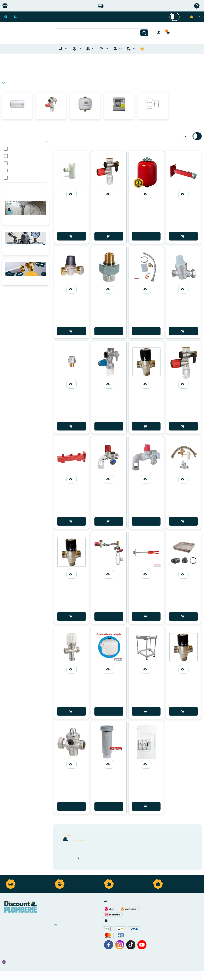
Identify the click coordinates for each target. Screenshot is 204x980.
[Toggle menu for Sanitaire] (107, 49)
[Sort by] (186, 136)
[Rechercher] (144, 33)
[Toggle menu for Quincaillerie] (134, 49)
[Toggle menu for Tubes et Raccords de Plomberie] (66, 49)
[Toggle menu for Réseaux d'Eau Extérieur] (120, 49)
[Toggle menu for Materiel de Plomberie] (80, 49)
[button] (169, 33)
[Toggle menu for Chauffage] (93, 49)
